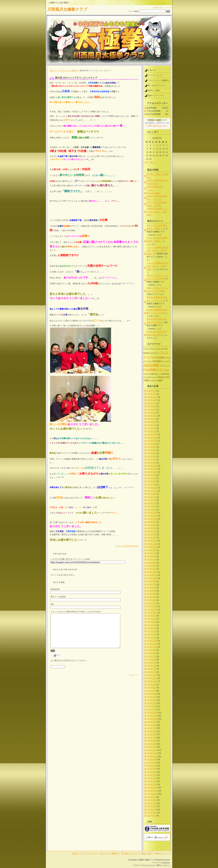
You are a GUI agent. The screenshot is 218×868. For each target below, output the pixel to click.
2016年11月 (152, 644)
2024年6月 (151, 419)
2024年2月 (151, 428)
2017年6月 (151, 622)
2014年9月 (151, 722)
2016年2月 (151, 669)
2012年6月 (151, 806)
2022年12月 (152, 466)
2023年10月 (152, 441)
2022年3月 (151, 481)
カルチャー (155, 353)
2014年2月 (151, 744)
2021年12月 (152, 488)
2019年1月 (151, 569)
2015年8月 (151, 687)
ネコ (167, 370)
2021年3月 (151, 506)
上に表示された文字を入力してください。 (69, 667)
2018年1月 (151, 603)
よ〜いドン (148, 361)
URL (52, 604)
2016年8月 (151, 653)
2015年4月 (151, 700)
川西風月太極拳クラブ (67, 9)
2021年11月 (152, 491)
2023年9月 (151, 444)
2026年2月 (151, 394)
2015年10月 (152, 681)
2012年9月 (151, 797)
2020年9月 (151, 522)
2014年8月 (151, 725)
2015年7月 (151, 691)
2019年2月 (151, 566)
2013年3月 (151, 778)
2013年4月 (151, 775)
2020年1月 (151, 538)
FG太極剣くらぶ (163, 357)
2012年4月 (151, 813)
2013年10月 (152, 756)
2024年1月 (151, 431)
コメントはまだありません (128, 546)
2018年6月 (151, 587)
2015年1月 (151, 709)
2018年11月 (152, 575)
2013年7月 (151, 766)
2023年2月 (151, 459)
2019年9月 (151, 550)
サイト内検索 (134, 11)
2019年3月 (151, 563)
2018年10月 (152, 578)
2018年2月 (151, 600)
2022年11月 (152, 469)
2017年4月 (151, 628)
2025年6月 (151, 406)
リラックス (164, 365)
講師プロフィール (156, 95)
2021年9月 (151, 494)
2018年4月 (151, 594)
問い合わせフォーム (157, 85)
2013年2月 (151, 781)
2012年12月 (152, 787)
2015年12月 (152, 675)
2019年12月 (152, 541)
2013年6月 (151, 769)
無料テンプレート (163, 865)
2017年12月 (152, 606)
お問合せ (156, 7)
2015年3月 (151, 703)
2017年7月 (151, 619)
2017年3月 (151, 631)
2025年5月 (151, 409)
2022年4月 (151, 478)
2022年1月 (151, 484)
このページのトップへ (131, 682)
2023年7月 (151, 450)
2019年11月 (152, 544)
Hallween (147, 353)
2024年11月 (152, 416)
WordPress (166, 863)
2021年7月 (151, 500)
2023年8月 (151, 447)
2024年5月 (151, 422)
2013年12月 (152, 750)
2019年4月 (151, 559)
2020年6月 (151, 525)
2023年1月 (151, 463)
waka (149, 244)
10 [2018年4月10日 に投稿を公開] (154, 149)
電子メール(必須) (58, 597)
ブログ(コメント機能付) (69, 71)
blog (166, 349)
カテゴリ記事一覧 (150, 374)
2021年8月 (151, 497)
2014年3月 (151, 741)
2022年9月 (151, 475)
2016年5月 (151, 663)
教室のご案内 (154, 90)
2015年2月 (151, 706)
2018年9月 (151, 581)
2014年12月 (152, 713)
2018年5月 (151, 591)
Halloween (161, 377)
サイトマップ (166, 7)
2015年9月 (151, 684)
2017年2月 (151, 634)
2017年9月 (151, 616)
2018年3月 (151, 597)
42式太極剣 (157, 361)
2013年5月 (151, 772)
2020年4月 (151, 531)
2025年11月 (152, 397)
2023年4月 (151, 456)
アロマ (146, 348)
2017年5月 (151, 625)
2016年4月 (151, 666)
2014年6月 (151, 731)
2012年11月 (152, 791)
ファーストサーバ (149, 865)
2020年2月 (151, 534)
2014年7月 (151, 728)
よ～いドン (166, 361)
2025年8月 (151, 403)
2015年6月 (151, 694)
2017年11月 (152, 609)
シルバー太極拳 (156, 380)
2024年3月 (151, 425)
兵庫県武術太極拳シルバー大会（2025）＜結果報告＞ (158, 212)
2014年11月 (152, 716)
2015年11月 (152, 678)
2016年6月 (151, 659)
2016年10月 (152, 647)
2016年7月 (151, 656)
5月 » (152, 162)
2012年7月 (151, 803)
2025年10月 (152, 400)
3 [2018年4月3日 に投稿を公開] (154, 145)
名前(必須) (55, 589)
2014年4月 (151, 738)
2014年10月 (152, 719)
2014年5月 (151, 734)
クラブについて (155, 75)
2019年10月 (152, 547)
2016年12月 (152, 641)
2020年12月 (152, 513)
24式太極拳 (151, 365)
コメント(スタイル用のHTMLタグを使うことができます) (75, 612)
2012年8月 (151, 800)
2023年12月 (152, 434)
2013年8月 (151, 763)
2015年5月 (151, 697)
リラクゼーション (150, 377)
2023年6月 (151, 453)
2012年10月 (152, 794)
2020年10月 (152, 519)
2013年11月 (152, 753)
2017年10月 (152, 613)
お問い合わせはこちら (157, 126)
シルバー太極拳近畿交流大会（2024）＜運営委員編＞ (158, 251)
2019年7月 (151, 553)
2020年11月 (152, 516)
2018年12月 (152, 572)
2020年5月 (151, 528)
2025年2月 (151, 413)
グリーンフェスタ (157, 348)
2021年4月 (151, 503)
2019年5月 (151, 556)
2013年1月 (151, 784)
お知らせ (152, 70)
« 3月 (146, 162)
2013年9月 (151, 759)
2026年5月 (151, 391)
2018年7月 (151, 584)
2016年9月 (151, 650)
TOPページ (54, 71)
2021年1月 (151, 509)
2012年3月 (151, 816)
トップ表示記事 (163, 374)
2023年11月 (152, 438)
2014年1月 (151, 747)
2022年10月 (152, 472)
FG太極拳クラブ (154, 370)
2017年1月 (151, 638)
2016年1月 (151, 672)
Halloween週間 (153, 193)
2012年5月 (151, 809)
